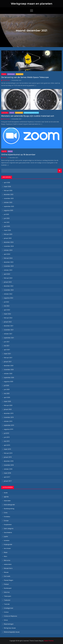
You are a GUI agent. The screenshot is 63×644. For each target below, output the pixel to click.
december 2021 (9, 326)
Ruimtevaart (11, 74)
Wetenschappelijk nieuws (31, 113)
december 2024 (9, 242)
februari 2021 (8, 358)
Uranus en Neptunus (10, 616)
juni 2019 (7, 437)
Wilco (5, 158)
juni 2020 (7, 389)
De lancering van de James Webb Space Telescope (25, 77)
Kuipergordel (8, 544)
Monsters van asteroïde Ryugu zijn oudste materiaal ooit (28, 116)
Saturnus (7, 592)
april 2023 (7, 274)
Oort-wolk (7, 576)
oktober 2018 (8, 469)
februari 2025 (8, 234)
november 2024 (9, 246)
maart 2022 (7, 314)
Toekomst (7, 600)
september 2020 (9, 378)
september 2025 (9, 206)
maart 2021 (7, 354)
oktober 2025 (8, 202)
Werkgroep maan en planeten (32, 4)
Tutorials (7, 604)
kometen (7, 540)
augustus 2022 (8, 298)
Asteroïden (5, 113)
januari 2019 (8, 457)
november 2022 (9, 290)
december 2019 (9, 413)
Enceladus (7, 517)
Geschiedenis (8, 532)
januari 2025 (8, 238)
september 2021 (9, 338)
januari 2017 (8, 481)
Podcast (6, 584)
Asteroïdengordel (9, 505)
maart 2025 (7, 230)
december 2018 (9, 461)
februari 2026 (8, 190)
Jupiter (6, 536)
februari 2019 (8, 453)
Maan (6, 552)
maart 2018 (7, 473)
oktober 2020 (8, 374)
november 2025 (9, 198)
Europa (6, 521)
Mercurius (7, 560)
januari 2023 (8, 282)
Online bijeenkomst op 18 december (18, 155)
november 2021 (9, 330)
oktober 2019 (8, 421)
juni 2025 (7, 218)
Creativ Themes (49, 641)
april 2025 (7, 226)
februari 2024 (8, 258)
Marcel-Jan (6, 80)
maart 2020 (7, 401)
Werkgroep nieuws (10, 628)
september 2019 (9, 425)
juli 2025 (6, 214)
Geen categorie (9, 528)
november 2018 (9, 465)
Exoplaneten (8, 525)
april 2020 (7, 397)
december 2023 (9, 262)
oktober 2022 (8, 294)
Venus (6, 620)
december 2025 (9, 194)
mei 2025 (7, 222)
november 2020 (9, 370)
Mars (5, 556)
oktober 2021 (8, 334)
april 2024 (7, 254)
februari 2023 (8, 278)
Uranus (6, 612)
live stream (7, 548)
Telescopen (20, 74)
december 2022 (9, 286)
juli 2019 (6, 433)
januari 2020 (8, 409)
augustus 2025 (8, 210)
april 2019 (7, 445)
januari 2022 (8, 322)
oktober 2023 (8, 270)
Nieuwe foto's (8, 568)
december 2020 (9, 366)
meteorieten (8, 564)
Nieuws (4, 74)
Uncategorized (8, 608)
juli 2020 (6, 385)
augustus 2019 (8, 429)
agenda (4, 151)
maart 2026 (7, 186)
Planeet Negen (9, 580)
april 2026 (7, 182)
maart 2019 (7, 449)
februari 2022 (8, 318)
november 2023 (9, 266)
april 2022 (7, 310)
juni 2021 (7, 342)
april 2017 (7, 477)
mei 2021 (7, 346)
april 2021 (7, 350)
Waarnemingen (9, 624)
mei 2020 (7, 393)
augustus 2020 (8, 381)
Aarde (6, 493)
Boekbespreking (9, 509)
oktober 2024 (8, 250)
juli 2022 (6, 302)
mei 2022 (7, 306)
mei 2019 (7, 441)
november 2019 (9, 417)
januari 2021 (8, 362)
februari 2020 (8, 405)
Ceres (6, 513)
